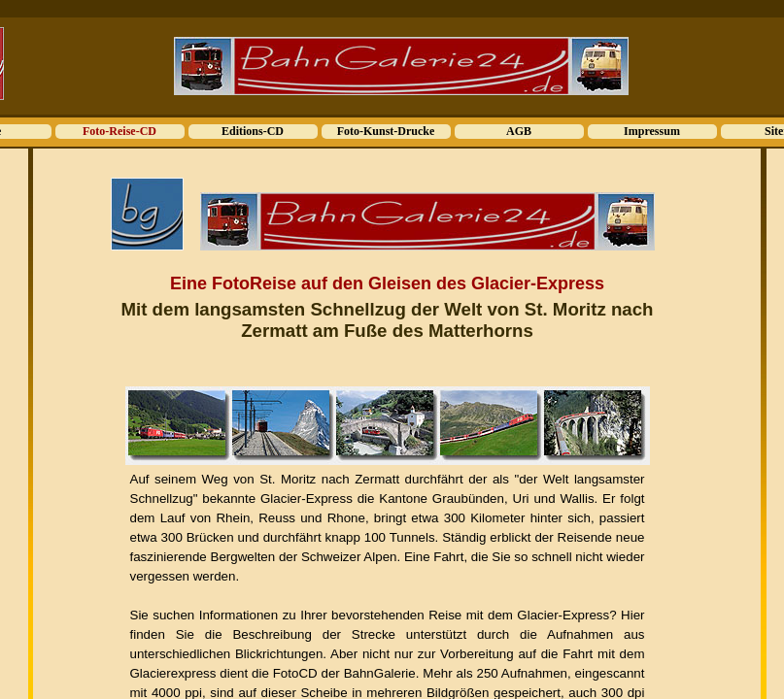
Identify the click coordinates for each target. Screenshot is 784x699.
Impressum (652, 131)
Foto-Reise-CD (119, 131)
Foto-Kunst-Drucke (386, 131)
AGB (519, 131)
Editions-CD (253, 131)
